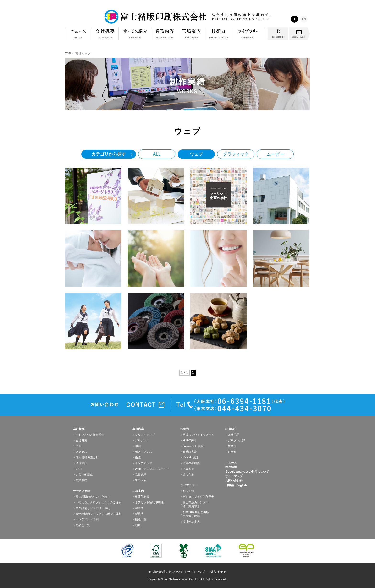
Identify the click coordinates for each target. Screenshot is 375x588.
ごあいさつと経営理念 (90, 435)
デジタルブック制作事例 (199, 497)
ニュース (231, 463)
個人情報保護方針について (166, 572)
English (241, 485)
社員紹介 (231, 429)
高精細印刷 (190, 452)
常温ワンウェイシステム (199, 435)
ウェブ (196, 154)
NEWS (78, 34)
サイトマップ (234, 476)
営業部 (232, 446)
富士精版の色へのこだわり (93, 497)
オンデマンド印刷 (87, 519)
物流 (138, 457)
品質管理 (141, 475)
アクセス (81, 452)
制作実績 (188, 491)
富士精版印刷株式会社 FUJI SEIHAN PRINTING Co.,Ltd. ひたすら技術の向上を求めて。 (187, 17)
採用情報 (231, 467)
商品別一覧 (83, 525)
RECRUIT (278, 34)
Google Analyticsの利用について (247, 472)
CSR (79, 469)
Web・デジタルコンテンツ (152, 469)
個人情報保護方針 (87, 457)
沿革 (78, 446)
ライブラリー (248, 36)
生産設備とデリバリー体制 (93, 508)
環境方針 (81, 463)
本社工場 (233, 435)
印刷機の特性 (191, 463)
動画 (138, 525)
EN (304, 19)
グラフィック (236, 154)
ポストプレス (143, 452)
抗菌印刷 (188, 469)
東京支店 (141, 480)
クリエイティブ (145, 435)
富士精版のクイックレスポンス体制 (99, 514)
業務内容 (165, 36)
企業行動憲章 (84, 475)
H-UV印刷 (189, 441)
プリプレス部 (236, 441)
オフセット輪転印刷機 (149, 502)
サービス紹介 (135, 36)
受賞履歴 (81, 480)
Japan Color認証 (193, 446)
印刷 (138, 446)
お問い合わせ (234, 481)
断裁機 (139, 514)
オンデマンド (143, 463)
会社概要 (105, 36)
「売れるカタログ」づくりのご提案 (99, 502)
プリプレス (142, 441)
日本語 (230, 485)
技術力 (218, 36)
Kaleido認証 (190, 457)
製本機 (139, 508)
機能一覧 (141, 519)
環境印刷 (188, 475)
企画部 (232, 452)
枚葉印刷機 (142, 497)
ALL (157, 154)
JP (294, 19)
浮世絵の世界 (191, 522)
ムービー (275, 154)
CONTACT (300, 34)
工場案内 (192, 36)
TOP (68, 54)
